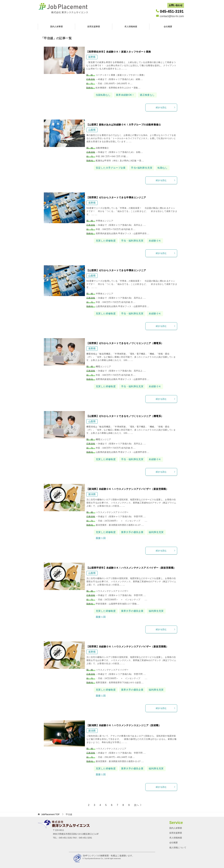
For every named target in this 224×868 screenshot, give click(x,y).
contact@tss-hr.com (172, 16)
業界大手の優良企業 (132, 532)
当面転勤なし (103, 95)
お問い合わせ (176, 5)
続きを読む (166, 107)
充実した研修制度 (106, 241)
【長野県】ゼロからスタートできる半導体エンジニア (116, 197)
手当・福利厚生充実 (132, 241)
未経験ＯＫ (155, 241)
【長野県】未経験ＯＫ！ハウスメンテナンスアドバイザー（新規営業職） (127, 647)
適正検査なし (147, 95)
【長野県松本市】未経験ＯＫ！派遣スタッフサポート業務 (119, 52)
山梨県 (92, 130)
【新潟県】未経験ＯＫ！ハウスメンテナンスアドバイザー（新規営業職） (127, 489)
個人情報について (178, 848)
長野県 (92, 57)
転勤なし (163, 168)
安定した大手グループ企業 (111, 168)
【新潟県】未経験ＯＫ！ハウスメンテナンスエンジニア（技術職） (124, 725)
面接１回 (101, 538)
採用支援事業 (94, 27)
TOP (50, 814)
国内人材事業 (57, 27)
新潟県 (92, 494)
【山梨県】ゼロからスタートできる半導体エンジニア (116, 270)
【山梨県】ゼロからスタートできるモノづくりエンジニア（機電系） (125, 416)
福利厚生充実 (156, 532)
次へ (136, 805)
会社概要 (168, 27)
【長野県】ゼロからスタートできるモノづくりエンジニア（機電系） (125, 343)
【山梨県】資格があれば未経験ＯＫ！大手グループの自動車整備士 (124, 125)
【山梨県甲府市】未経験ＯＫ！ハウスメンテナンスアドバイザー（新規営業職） (131, 568)
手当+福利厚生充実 (142, 168)
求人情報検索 (131, 27)
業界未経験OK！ (125, 95)
